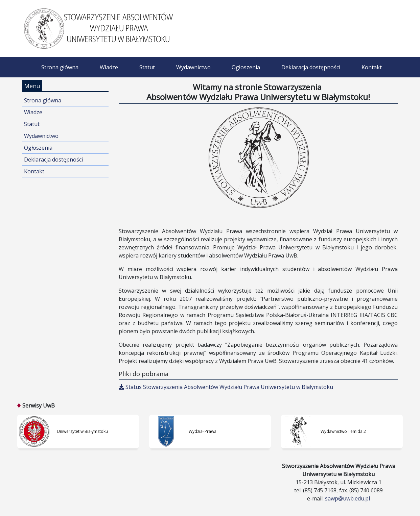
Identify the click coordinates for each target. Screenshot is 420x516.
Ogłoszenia (246, 67)
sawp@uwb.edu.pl (347, 498)
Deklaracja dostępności (311, 67)
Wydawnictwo (193, 67)
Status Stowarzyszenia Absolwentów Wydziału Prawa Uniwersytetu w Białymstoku (226, 387)
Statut (147, 67)
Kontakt (372, 67)
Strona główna (60, 67)
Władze (109, 67)
